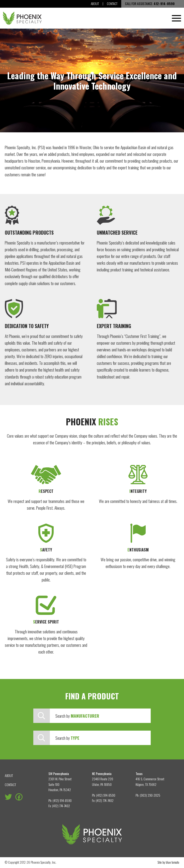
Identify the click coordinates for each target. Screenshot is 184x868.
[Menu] (176, 18)
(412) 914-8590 (62, 800)
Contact (112, 4)
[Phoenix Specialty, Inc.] (22, 18)
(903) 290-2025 (150, 795)
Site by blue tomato (168, 862)
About (95, 4)
